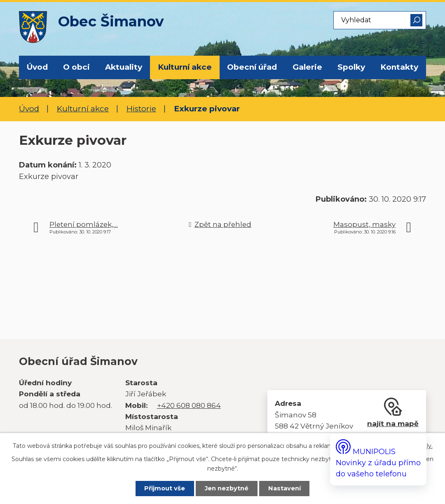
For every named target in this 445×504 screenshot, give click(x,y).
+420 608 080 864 (189, 405)
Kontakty (399, 67)
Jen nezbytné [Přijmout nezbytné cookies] (227, 489)
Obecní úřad (252, 67)
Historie (141, 109)
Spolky (351, 67)
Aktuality (124, 67)
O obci (76, 67)
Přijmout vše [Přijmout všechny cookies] (164, 489)
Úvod (37, 67)
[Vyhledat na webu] (380, 20)
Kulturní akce (185, 67)
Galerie (307, 67)
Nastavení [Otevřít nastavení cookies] (285, 489)
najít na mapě (393, 423)
